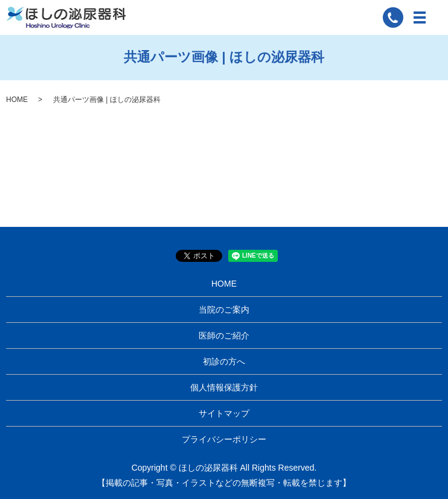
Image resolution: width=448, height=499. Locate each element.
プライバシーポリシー (224, 439)
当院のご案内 (224, 310)
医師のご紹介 (224, 335)
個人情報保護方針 (224, 387)
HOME (17, 100)
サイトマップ (224, 413)
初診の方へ (224, 361)
